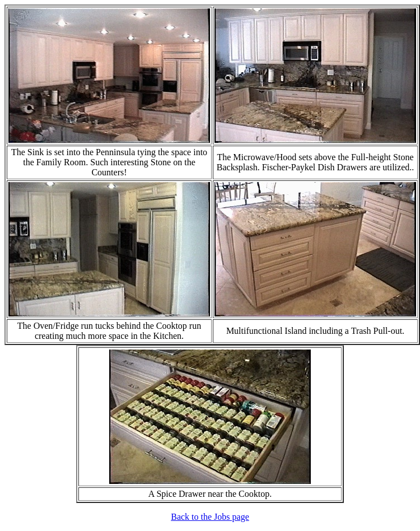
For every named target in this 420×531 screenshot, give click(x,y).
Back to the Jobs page (210, 517)
